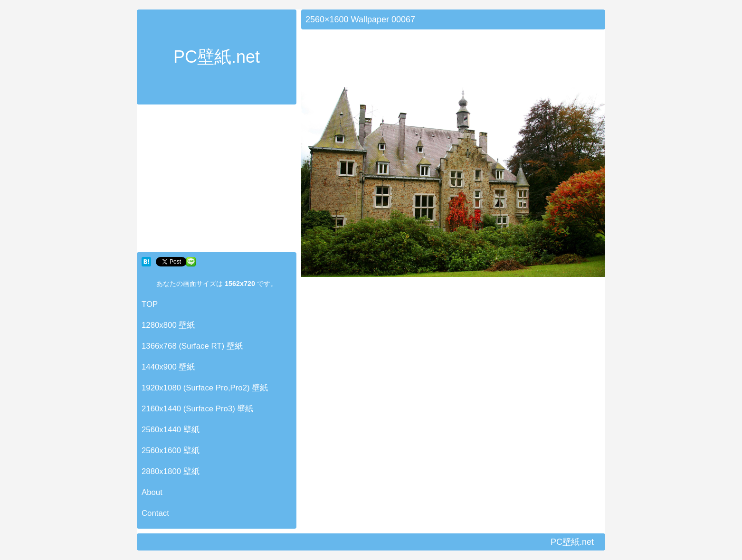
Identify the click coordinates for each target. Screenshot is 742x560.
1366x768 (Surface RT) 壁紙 (192, 346)
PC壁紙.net (217, 57)
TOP (150, 304)
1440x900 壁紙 (168, 367)
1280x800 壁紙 (168, 325)
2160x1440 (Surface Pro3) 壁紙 (198, 409)
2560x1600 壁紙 (171, 451)
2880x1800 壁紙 (171, 471)
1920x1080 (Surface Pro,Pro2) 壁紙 (205, 388)
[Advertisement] (217, 180)
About (152, 492)
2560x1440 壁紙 (171, 430)
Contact (155, 513)
